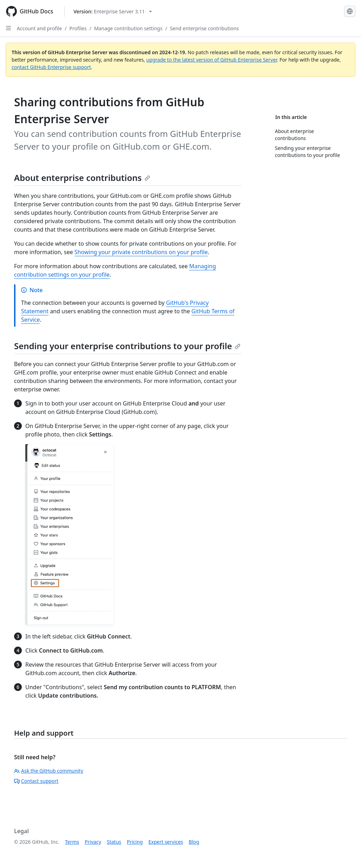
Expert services (166, 842)
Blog (194, 842)
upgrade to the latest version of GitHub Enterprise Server (212, 60)
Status (114, 842)
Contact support (36, 781)
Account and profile (39, 28)
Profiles (78, 28)
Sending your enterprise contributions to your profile (127, 346)
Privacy (93, 842)
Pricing (135, 842)
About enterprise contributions (82, 178)
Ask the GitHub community (49, 771)
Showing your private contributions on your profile (141, 252)
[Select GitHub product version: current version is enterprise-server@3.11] (113, 11)
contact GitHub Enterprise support (51, 67)
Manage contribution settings (128, 28)
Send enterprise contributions (204, 28)
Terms (72, 842)
